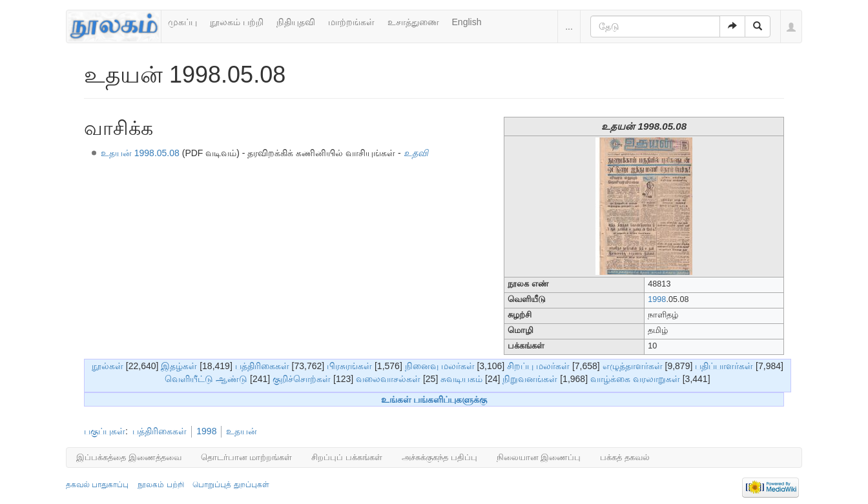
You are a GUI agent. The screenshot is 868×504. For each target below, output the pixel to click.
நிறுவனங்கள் (530, 379)
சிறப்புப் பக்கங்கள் (347, 457)
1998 (657, 299)
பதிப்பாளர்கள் (724, 366)
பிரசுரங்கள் (349, 366)
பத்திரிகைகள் (262, 366)
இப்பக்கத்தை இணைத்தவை (129, 457)
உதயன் (242, 431)
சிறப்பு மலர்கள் (538, 366)
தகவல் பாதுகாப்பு (97, 485)
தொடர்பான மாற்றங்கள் (247, 457)
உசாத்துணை (413, 22)
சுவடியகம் (461, 379)
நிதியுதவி (296, 22)
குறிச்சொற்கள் (302, 379)
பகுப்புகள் (105, 431)
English (467, 22)
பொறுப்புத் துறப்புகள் (231, 485)
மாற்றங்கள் (351, 22)
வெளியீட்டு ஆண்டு (206, 379)
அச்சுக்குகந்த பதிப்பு (439, 457)
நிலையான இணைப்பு (539, 457)
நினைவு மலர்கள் (440, 366)
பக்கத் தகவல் (625, 457)
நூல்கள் (108, 366)
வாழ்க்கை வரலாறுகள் (635, 379)
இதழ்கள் (179, 366)
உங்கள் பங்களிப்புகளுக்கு (434, 399)
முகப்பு (182, 22)
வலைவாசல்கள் (388, 379)
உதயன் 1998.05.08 (140, 153)
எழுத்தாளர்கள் (633, 366)
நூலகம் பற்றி (237, 22)
